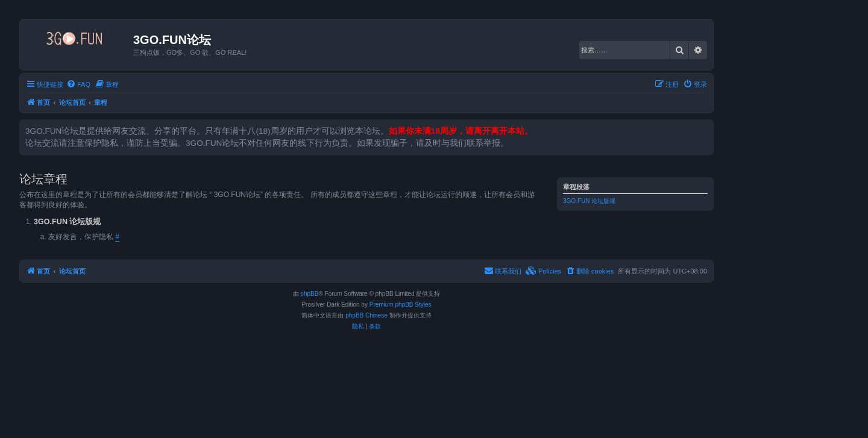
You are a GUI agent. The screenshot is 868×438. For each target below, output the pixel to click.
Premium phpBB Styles (401, 305)
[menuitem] (78, 84)
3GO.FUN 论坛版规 (589, 201)
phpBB (309, 294)
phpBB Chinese (366, 315)
